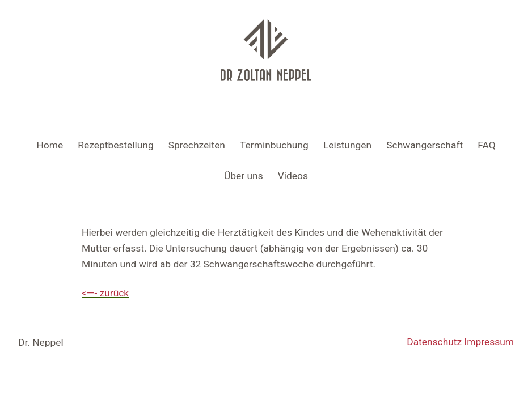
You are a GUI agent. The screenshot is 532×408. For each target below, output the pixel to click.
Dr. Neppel (41, 342)
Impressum (489, 342)
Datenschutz (434, 342)
